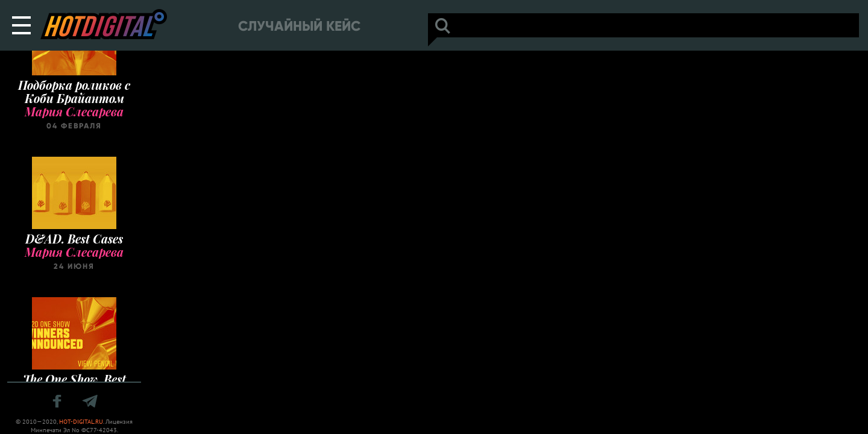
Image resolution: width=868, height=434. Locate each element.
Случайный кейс (299, 26)
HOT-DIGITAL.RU (81, 422)
